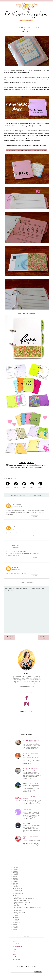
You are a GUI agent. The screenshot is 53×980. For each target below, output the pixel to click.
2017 (15, 880)
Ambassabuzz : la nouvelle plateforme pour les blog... (28, 908)
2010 (15, 928)
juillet (16, 897)
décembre (18, 888)
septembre (18, 894)
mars (16, 919)
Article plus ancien (43, 637)
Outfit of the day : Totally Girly (23, 902)
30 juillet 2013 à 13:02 (17, 507)
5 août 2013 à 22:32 (16, 547)
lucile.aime (15, 567)
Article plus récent (10, 637)
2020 (15, 875)
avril (16, 917)
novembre (18, 890)
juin (16, 914)
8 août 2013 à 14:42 (16, 570)
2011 (15, 926)
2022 (15, 871)
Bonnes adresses (18, 946)
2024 (15, 868)
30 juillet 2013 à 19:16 (17, 529)
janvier (17, 923)
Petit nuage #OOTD (20, 912)
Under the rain (18, 910)
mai (16, 916)
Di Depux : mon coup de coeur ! (23, 904)
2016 (15, 881)
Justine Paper (16, 545)
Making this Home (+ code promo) (24, 899)
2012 (15, 924)
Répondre (34, 517)
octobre (17, 892)
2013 (15, 887)
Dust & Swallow (16, 505)
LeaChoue (15, 527)
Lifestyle (15, 949)
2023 (15, 870)
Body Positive (16, 944)
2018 (15, 878)
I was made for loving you (22, 900)
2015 (15, 883)
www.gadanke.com (33, 465)
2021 (15, 873)
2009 (15, 929)
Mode (14, 954)
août (16, 895)
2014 (15, 885)
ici (30, 145)
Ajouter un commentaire (27, 583)
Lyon (14, 952)
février (17, 921)
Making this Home (30, 78)
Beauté (15, 941)
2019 (15, 876)
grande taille (16, 959)
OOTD (14, 957)
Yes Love (17, 906)
